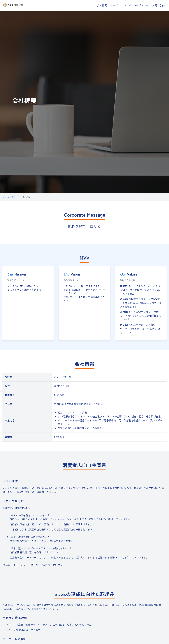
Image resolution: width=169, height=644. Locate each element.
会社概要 (102, 5)
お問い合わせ (159, 5)
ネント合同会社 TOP (11, 197)
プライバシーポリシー (136, 5)
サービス (115, 5)
